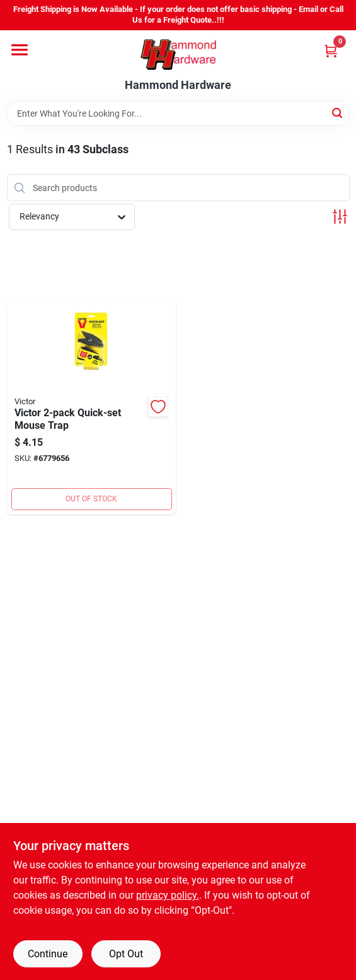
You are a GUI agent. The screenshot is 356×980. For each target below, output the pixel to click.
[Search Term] (178, 114)
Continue (48, 954)
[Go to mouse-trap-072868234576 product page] (92, 406)
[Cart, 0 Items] (331, 51)
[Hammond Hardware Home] (178, 55)
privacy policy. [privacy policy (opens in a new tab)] (168, 895)
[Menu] (20, 50)
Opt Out (126, 954)
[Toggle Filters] (340, 217)
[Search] (338, 113)
